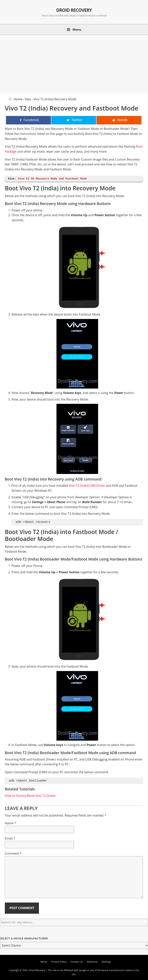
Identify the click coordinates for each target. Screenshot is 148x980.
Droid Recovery (74, 9)
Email (10, 838)
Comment (13, 853)
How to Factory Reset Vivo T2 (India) (30, 796)
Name (10, 823)
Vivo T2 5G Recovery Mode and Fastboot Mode (52, 179)
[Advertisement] (74, 64)
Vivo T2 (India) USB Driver (87, 486)
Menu (77, 30)
